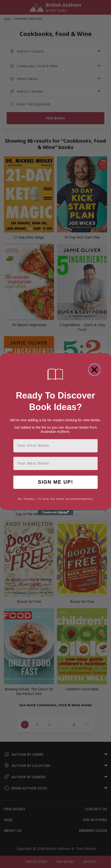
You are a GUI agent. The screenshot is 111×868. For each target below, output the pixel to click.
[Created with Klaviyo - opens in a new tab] (56, 513)
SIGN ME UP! (55, 482)
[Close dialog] (94, 370)
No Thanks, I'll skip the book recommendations (55, 499)
